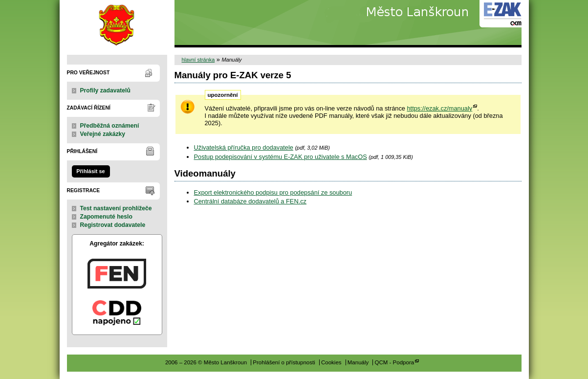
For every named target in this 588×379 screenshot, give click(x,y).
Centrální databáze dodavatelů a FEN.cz (250, 201)
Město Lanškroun (117, 24)
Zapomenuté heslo (106, 217)
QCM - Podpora (394, 362)
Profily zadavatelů (105, 90)
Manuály (358, 362)
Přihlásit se (90, 171)
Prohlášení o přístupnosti (284, 362)
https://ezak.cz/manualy (439, 108)
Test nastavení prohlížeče (116, 208)
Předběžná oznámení (110, 126)
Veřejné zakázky (103, 134)
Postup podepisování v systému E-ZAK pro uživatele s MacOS (281, 157)
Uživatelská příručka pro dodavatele (244, 147)
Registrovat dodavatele (113, 225)
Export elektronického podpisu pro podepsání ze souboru (273, 192)
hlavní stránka (198, 60)
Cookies (331, 362)
